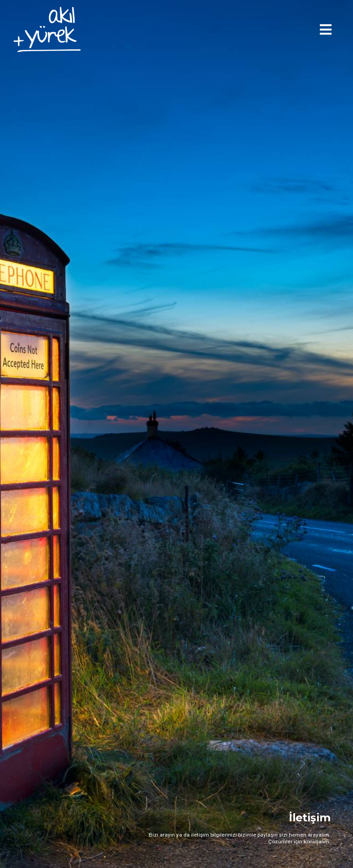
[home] (47, 29)
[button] (326, 30)
